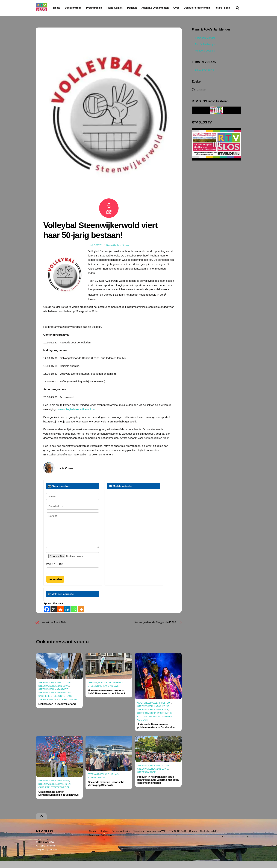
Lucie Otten (96, 252)
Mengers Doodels (203, 58)
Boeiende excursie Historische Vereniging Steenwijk (106, 790)
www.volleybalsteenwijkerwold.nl (76, 416)
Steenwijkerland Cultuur (54, 689)
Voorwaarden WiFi (156, 838)
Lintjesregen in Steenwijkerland (57, 711)
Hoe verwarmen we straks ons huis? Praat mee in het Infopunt (106, 699)
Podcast (141, 8)
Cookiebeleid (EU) (210, 838)
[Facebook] (47, 616)
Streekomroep (74, 8)
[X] (54, 616)
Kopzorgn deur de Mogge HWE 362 (155, 629)
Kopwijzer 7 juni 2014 (54, 629)
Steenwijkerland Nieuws (118, 252)
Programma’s (101, 8)
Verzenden (55, 586)
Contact (193, 838)
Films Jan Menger (203, 45)
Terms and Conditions (100, 842)
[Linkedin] (67, 616)
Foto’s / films (61, 15)
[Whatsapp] (74, 616)
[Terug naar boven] (41, 823)
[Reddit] (61, 616)
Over (185, 8)
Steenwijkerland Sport (53, 696)
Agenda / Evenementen (164, 8)
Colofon (93, 838)
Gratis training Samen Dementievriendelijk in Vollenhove (58, 800)
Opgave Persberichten (209, 8)
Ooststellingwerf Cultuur (154, 710)
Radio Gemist (123, 8)
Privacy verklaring (121, 838)
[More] (81, 616)
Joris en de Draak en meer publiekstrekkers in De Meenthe (156, 733)
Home (54, 8)
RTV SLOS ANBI (178, 838)
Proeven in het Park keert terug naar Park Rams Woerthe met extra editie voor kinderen (158, 786)
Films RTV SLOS (203, 77)
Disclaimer (139, 838)
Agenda (92, 689)
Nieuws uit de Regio (110, 689)
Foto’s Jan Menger (204, 51)
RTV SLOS (43, 849)
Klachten (104, 838)
